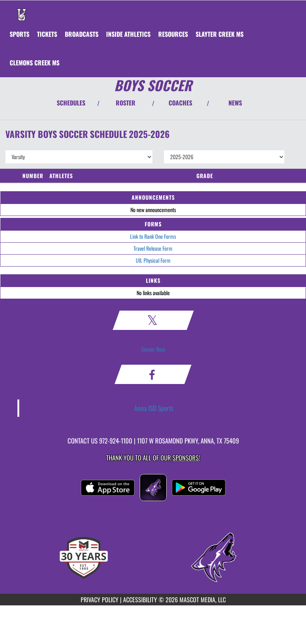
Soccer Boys (153, 349)
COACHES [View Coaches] (180, 103)
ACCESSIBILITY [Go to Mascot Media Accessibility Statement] (140, 600)
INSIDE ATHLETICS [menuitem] (128, 34)
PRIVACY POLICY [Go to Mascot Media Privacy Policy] (100, 600)
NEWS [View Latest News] (235, 103)
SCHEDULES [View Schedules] (71, 103)
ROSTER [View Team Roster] (126, 103)
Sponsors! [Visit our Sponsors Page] (186, 458)
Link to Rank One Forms (153, 236)
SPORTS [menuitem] (19, 34)
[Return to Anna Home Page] (22, 10)
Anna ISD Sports (154, 408)
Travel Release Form (153, 248)
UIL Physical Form (153, 260)
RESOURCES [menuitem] (173, 34)
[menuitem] (47, 34)
